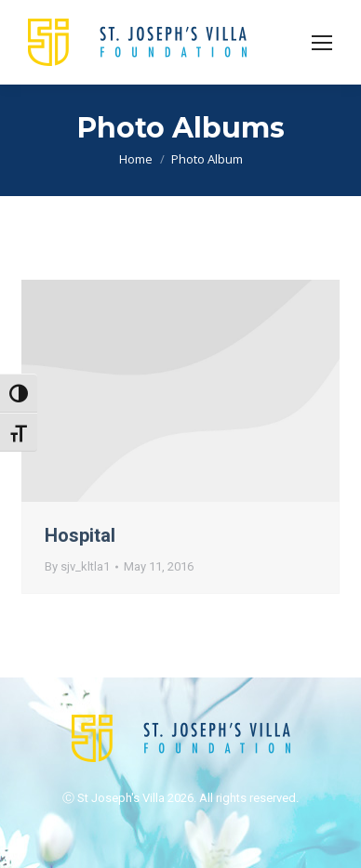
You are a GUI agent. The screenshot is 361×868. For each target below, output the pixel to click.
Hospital (80, 535)
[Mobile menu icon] (322, 43)
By (77, 566)
